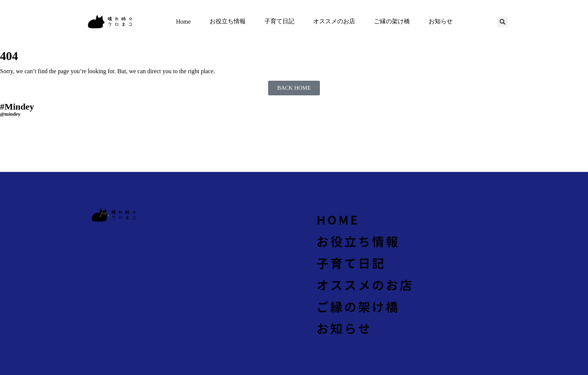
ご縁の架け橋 (392, 21)
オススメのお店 (334, 21)
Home (183, 22)
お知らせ (441, 21)
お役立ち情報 (228, 21)
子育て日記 (279, 21)
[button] (502, 22)
